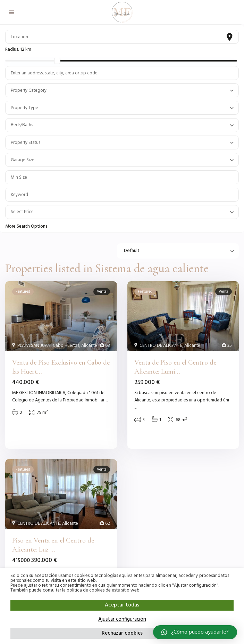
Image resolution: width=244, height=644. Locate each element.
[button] (195, 632)
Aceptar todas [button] (122, 605)
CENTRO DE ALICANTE (161, 346)
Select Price (22, 212)
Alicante (89, 346)
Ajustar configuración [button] (122, 619)
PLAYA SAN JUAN (34, 346)
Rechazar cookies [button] (122, 633)
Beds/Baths (22, 125)
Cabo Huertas (66, 346)
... (107, 400)
